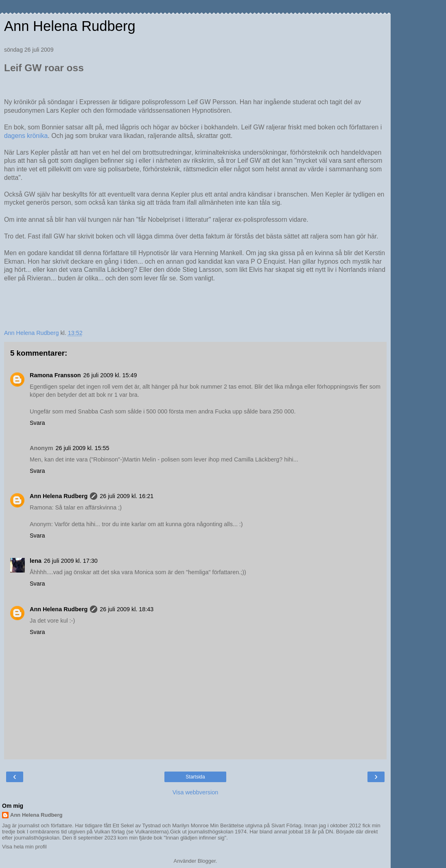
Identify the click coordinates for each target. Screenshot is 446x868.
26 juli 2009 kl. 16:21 (127, 496)
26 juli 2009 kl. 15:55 (83, 448)
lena (36, 561)
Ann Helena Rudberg (70, 26)
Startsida (195, 777)
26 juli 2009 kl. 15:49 (110, 375)
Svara (37, 423)
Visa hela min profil (24, 847)
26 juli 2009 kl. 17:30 (71, 561)
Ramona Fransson (55, 375)
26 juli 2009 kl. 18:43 (127, 609)
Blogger (207, 861)
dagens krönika (26, 136)
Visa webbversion (196, 792)
